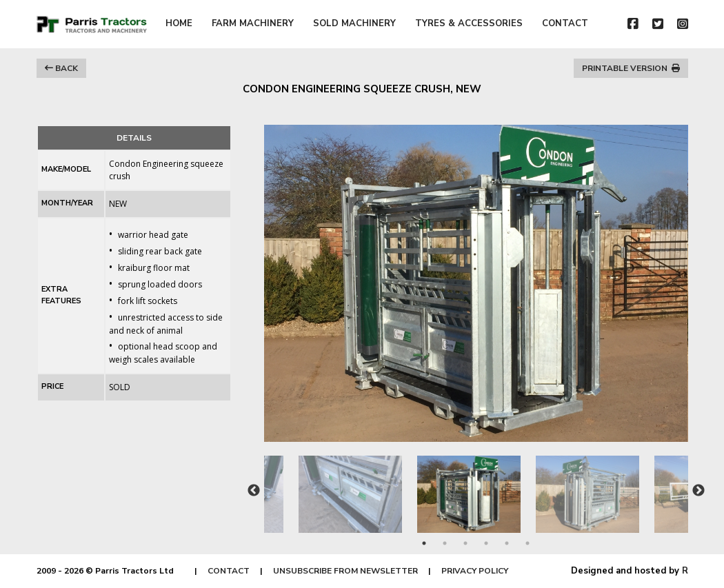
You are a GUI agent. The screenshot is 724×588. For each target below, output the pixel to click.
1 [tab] (424, 543)
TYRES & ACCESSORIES (469, 23)
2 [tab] (445, 543)
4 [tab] (486, 543)
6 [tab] (527, 543)
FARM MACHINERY (253, 23)
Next (698, 491)
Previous (254, 491)
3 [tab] (465, 543)
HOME (179, 23)
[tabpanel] (476, 487)
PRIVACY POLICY (475, 571)
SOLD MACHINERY (354, 23)
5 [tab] (507, 543)
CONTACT (565, 23)
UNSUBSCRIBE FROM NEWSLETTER (345, 571)
